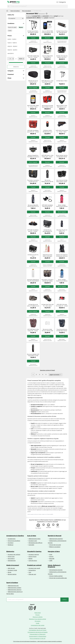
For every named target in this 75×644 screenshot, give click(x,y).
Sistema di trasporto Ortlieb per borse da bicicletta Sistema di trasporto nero (62, 255)
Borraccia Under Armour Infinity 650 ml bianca (47, 330)
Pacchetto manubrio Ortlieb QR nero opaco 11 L (33, 181)
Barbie (30, 559)
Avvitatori (11, 543)
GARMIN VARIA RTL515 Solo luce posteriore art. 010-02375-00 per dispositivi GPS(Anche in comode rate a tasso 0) (47, 131)
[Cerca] (8, 6)
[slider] (8, 62)
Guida (38, 623)
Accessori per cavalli (34, 568)
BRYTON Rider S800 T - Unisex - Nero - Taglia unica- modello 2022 (33, 106)
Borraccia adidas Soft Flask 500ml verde (33, 355)
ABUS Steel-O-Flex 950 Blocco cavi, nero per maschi (62, 106)
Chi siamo (38, 621)
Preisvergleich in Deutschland (38, 636)
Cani (30, 572)
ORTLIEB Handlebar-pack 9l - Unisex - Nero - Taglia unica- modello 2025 (33, 231)
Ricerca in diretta (38, 617)
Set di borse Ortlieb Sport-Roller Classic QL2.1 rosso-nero (47, 106)
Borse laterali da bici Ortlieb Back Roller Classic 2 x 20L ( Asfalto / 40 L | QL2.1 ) (62, 156)
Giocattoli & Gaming (34, 551)
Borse (9, 572)
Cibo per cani (32, 574)
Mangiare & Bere (54, 551)
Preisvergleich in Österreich (38, 634)
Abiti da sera (11, 568)
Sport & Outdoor (15, 11)
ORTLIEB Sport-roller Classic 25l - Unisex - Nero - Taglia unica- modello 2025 (47, 156)
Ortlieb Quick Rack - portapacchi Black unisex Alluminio (33, 32)
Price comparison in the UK (38, 639)
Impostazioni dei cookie (38, 625)
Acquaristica (32, 570)
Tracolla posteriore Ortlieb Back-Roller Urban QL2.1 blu (62, 330)
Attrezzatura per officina (35, 543)
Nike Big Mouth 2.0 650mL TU (62, 231)
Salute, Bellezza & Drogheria (54, 566)
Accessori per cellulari (14, 554)
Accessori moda (12, 570)
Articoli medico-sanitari (56, 576)
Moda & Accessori (13, 565)
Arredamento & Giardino (15, 536)
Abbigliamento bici (13, 586)
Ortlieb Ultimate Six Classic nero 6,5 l (62, 57)
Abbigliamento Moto (35, 539)
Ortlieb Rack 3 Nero (62, 81)
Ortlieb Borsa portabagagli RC (47, 231)
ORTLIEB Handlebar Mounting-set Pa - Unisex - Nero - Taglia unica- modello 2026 (47, 206)
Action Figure (32, 556)
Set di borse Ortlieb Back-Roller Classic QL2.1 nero (62, 181)
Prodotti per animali (34, 565)
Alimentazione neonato (56, 570)
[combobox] (39, 6)
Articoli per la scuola (55, 545)
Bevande (52, 559)
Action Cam (11, 556)
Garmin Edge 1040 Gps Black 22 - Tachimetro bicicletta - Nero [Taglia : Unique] (47, 57)
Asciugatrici (11, 559)
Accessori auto (33, 541)
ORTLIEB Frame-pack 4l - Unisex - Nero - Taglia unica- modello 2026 (62, 131)
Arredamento (12, 539)
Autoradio (31, 545)
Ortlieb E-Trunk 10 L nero (33, 255)
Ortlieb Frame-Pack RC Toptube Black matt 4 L (62, 32)
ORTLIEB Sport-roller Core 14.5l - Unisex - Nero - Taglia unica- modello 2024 (47, 82)
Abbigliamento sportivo (15, 590)
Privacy (38, 615)
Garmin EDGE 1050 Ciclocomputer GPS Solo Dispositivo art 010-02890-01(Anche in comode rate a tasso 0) (47, 32)
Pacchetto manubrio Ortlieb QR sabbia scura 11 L (47, 280)
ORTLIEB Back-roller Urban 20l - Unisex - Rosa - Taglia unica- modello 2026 (33, 330)
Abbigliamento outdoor (15, 588)
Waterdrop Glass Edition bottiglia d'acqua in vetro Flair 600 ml (47, 255)
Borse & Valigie (12, 574)
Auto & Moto (32, 536)
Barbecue (11, 545)
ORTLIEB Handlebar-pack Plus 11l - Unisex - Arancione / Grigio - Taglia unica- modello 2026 (33, 131)
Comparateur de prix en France (38, 630)
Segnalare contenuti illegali (47, 370)
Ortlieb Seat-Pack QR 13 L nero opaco (47, 305)
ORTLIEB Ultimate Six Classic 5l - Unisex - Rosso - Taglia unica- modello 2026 (62, 305)
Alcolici (51, 556)
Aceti (51, 554)
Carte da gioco (33, 561)
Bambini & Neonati (55, 536)
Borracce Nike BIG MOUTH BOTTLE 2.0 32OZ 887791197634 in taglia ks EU (33, 206)
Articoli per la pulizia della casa (58, 578)
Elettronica (10, 551)
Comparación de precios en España (38, 632)
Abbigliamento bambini (56, 539)
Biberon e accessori (55, 547)
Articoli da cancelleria (14, 541)
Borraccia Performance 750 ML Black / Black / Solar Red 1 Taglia (47, 181)
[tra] (10, 59)
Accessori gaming (34, 554)
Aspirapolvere (12, 561)
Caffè (51, 561)
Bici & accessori (27, 11)
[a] (21, 59)
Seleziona (16, 67)
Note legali (38, 613)
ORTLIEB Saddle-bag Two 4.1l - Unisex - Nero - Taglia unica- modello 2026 (33, 57)
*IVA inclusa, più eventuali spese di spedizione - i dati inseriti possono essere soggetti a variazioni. (37, 641)
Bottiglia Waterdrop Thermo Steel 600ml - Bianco (33, 280)
